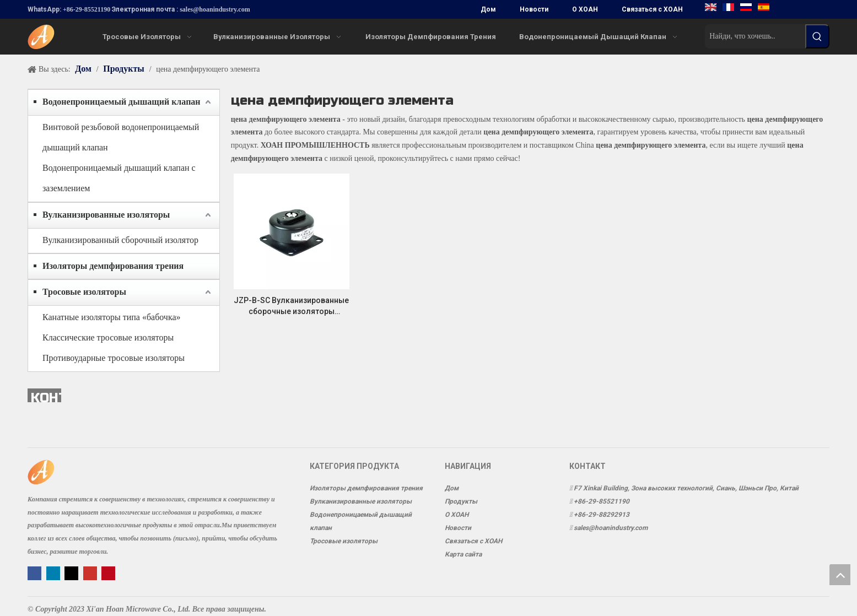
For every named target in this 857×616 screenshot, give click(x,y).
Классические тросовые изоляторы (108, 337)
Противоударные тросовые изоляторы (114, 358)
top (840, 575)
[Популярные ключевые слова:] (817, 36)
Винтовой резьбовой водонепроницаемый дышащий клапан (121, 137)
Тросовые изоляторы (84, 292)
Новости (534, 9)
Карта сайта (463, 554)
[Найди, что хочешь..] (755, 36)
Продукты (461, 501)
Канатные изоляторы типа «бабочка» (112, 317)
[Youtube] (91, 573)
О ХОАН (585, 9)
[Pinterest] (108, 573)
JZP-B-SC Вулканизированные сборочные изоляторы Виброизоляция (291, 306)
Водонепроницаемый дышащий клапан (122, 102)
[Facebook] (36, 573)
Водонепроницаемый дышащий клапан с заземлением (119, 178)
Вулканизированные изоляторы (106, 215)
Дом (488, 9)
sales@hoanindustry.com (215, 9)
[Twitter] (72, 573)
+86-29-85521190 (87, 9)
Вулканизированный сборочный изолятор (120, 240)
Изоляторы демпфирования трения (113, 266)
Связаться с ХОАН (652, 9)
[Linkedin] (54, 573)
